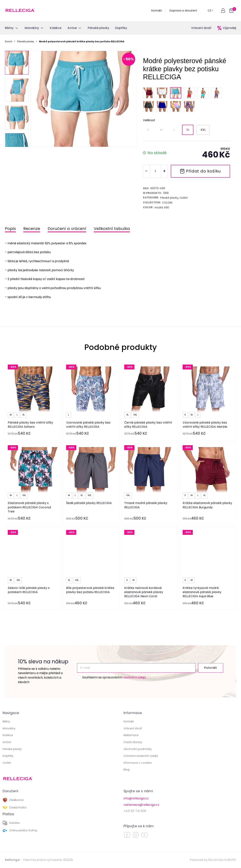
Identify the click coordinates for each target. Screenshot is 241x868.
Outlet (7, 763)
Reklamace (131, 735)
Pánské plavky (26, 41)
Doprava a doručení (183, 11)
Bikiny (6, 721)
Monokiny (9, 728)
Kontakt (157, 11)
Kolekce (8, 735)
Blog (127, 770)
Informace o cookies (138, 763)
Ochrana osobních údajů (141, 756)
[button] (223, 11)
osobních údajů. (135, 677)
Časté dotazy (133, 742)
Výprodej (229, 28)
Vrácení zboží (201, 28)
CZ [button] (210, 11)
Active (7, 742)
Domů (9, 41)
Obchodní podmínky (138, 749)
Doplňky (8, 756)
